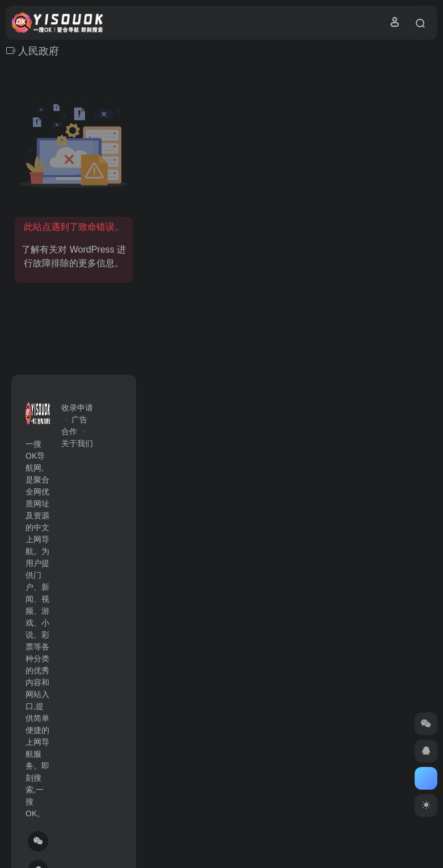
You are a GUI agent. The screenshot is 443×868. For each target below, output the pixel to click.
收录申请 (77, 408)
